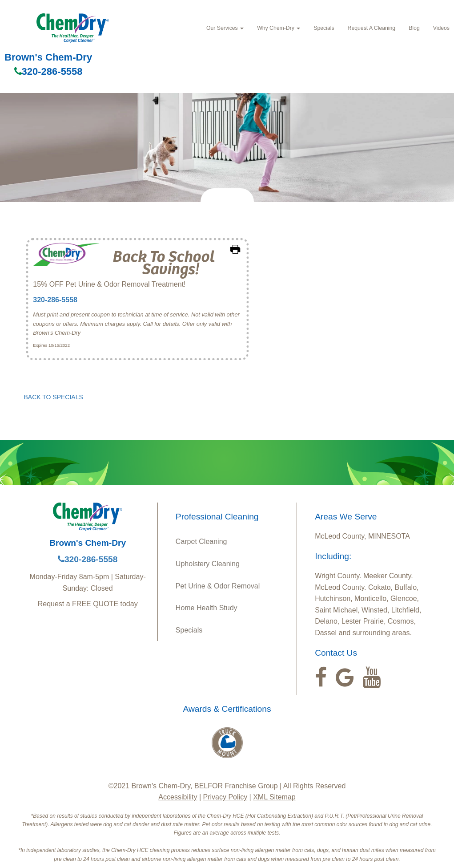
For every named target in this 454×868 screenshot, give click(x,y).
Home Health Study (207, 608)
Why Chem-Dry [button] (279, 28)
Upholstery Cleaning (208, 564)
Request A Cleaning (372, 28)
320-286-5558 (48, 71)
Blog (414, 28)
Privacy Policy (225, 797)
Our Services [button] (225, 28)
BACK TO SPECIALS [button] (54, 397)
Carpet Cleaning (201, 541)
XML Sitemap (274, 797)
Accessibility (178, 797)
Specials (324, 28)
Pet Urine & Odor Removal (218, 586)
